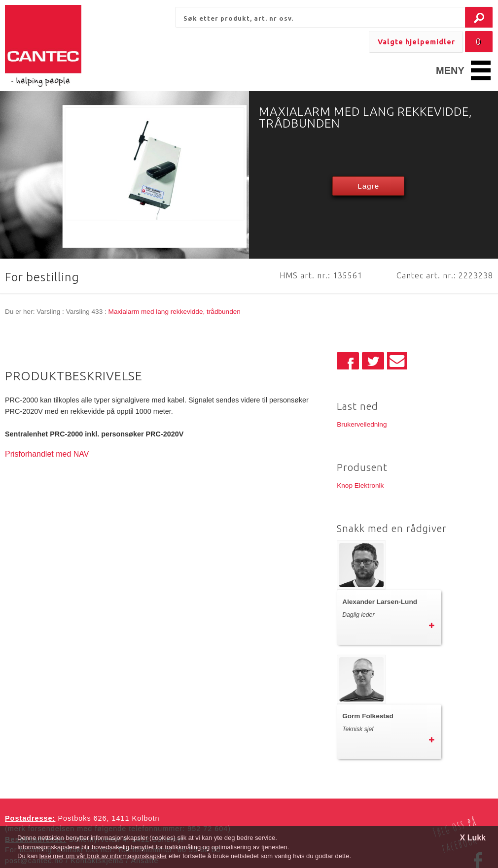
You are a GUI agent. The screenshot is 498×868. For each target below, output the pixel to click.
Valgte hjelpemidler (416, 42)
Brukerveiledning (362, 424)
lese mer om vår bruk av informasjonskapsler (103, 856)
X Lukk (473, 838)
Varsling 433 (85, 312)
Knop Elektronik (360, 485)
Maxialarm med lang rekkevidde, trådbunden (175, 312)
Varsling (48, 312)
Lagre (368, 186)
